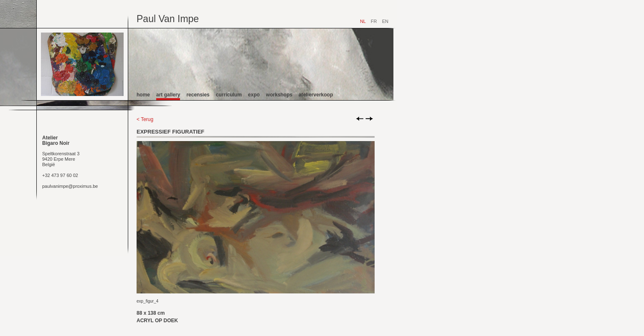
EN (385, 21)
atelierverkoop (316, 95)
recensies (198, 95)
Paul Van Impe (168, 19)
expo (254, 95)
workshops (279, 95)
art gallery (168, 95)
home (143, 95)
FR (374, 21)
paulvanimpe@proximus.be (70, 186)
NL (363, 21)
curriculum (229, 95)
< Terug (145, 119)
